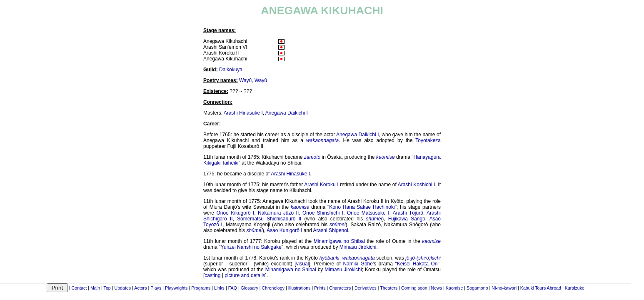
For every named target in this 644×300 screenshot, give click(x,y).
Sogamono (477, 288)
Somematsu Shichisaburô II (269, 219)
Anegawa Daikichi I (287, 113)
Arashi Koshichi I (417, 185)
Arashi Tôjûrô (408, 213)
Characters (340, 288)
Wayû (245, 80)
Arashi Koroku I (321, 185)
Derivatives (366, 288)
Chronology (273, 288)
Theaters (389, 288)
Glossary (250, 288)
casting (212, 275)
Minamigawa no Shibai (339, 241)
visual (303, 264)
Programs (201, 288)
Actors (140, 288)
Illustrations (300, 288)
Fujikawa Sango (407, 219)
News (437, 288)
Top (107, 288)
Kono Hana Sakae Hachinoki (362, 207)
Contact (79, 288)
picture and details (245, 275)
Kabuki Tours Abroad (541, 288)
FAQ (233, 288)
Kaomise (454, 288)
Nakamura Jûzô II (278, 213)
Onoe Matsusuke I (368, 213)
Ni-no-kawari (504, 288)
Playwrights (176, 288)
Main (95, 288)
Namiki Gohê (358, 264)
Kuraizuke (575, 288)
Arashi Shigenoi (331, 230)
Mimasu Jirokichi (358, 247)
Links (219, 288)
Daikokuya (231, 70)
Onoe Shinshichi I (323, 213)
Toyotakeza (428, 140)
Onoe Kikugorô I (235, 213)
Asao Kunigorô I (284, 230)
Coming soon (414, 288)
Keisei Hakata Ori (417, 264)
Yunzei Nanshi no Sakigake (251, 247)
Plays (156, 288)
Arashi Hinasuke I (243, 113)
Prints (320, 288)
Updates (122, 288)
